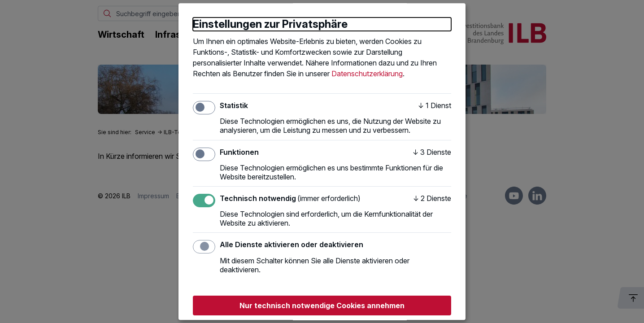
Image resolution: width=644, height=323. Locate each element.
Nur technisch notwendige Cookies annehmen (322, 306)
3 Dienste (432, 152)
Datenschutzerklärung (367, 74)
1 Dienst (435, 105)
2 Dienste (432, 198)
